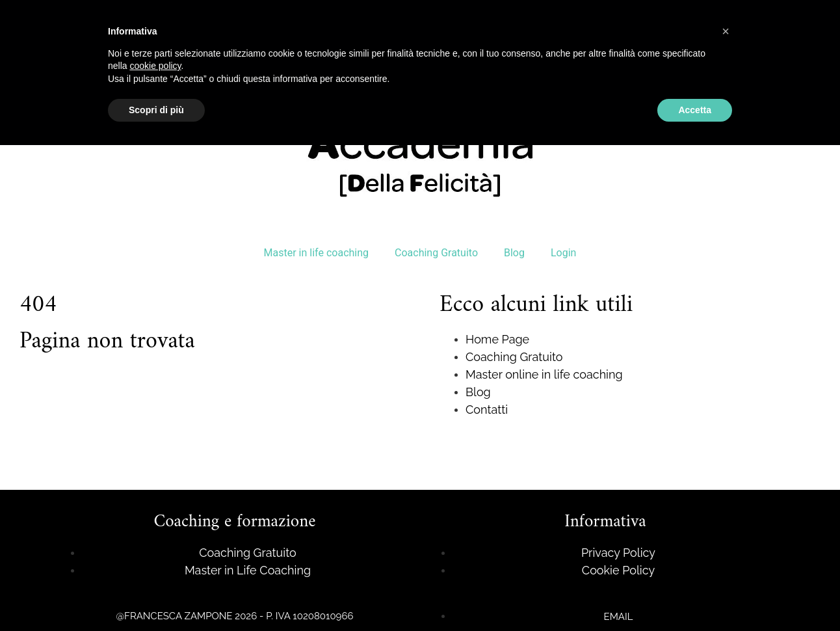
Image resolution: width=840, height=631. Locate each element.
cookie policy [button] (155, 66)
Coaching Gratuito (436, 253)
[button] (726, 31)
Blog (514, 253)
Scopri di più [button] (156, 110)
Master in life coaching (316, 253)
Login (563, 253)
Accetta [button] (695, 110)
